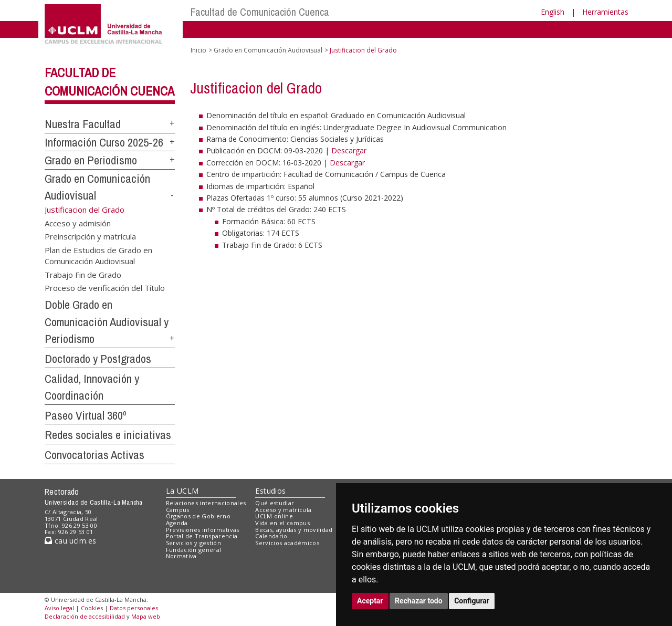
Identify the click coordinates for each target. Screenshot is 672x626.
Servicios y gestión (193, 543)
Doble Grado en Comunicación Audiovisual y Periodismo (107, 322)
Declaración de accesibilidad (85, 616)
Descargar (349, 150)
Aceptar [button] (370, 601)
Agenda (177, 523)
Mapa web (146, 616)
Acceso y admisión (78, 223)
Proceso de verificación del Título (105, 288)
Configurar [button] (472, 601)
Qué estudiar (275, 503)
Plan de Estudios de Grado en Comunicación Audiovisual (98, 255)
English (553, 12)
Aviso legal (59, 608)
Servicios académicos (287, 543)
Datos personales (134, 608)
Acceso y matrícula (283, 510)
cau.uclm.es (70, 541)
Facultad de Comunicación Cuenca (260, 12)
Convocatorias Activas (94, 455)
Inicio (198, 50)
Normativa (181, 556)
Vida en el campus (282, 523)
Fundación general (194, 550)
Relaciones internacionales (206, 503)
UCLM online (274, 516)
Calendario (271, 536)
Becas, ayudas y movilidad (294, 530)
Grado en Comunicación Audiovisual (268, 50)
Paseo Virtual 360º (86, 415)
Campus (178, 510)
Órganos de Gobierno (198, 516)
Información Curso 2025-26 (104, 142)
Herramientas (605, 12)
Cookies (92, 608)
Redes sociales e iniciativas (108, 435)
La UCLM (182, 491)
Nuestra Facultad (83, 124)
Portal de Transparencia (202, 536)
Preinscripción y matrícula (90, 236)
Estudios (270, 491)
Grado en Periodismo (91, 160)
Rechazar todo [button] (419, 601)
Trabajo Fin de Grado (83, 274)
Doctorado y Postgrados (98, 359)
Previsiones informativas (203, 530)
